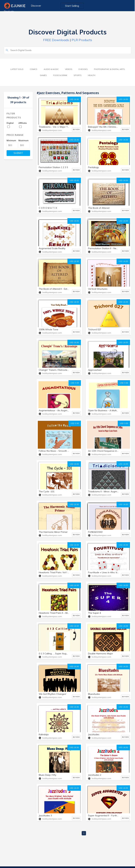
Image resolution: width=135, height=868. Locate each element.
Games (43, 75)
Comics (34, 69)
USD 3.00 (75, 383)
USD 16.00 (74, 99)
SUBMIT (18, 153)
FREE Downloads (56, 40)
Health (92, 75)
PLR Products (82, 40)
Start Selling (72, 6)
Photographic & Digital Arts (109, 69)
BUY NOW (76, 129)
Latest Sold (17, 69)
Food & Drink (60, 75)
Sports (78, 75)
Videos (69, 69)
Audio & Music (51, 69)
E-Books (83, 69)
